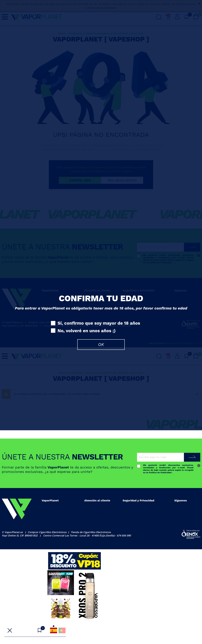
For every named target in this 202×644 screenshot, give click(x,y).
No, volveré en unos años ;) (83, 331)
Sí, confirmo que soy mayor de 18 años (96, 323)
